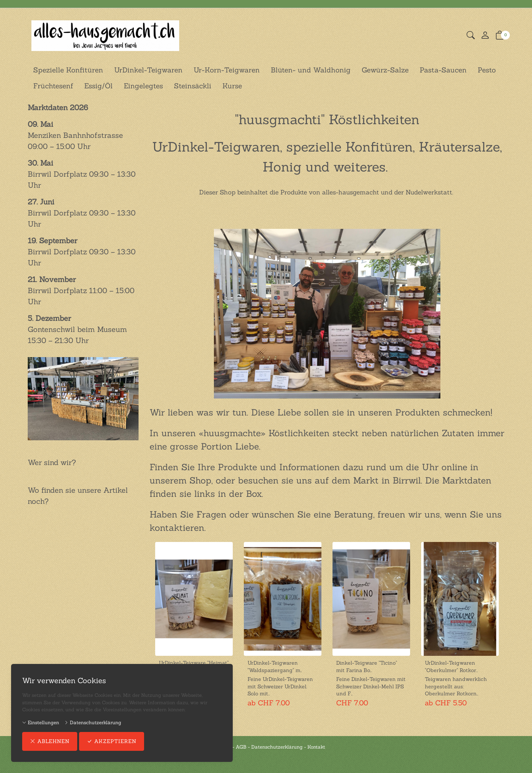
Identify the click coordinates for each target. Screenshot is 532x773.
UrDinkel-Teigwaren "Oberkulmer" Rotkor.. (451, 667)
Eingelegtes (143, 86)
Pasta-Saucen (443, 70)
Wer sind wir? (52, 462)
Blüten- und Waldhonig (311, 70)
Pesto (487, 70)
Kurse (232, 86)
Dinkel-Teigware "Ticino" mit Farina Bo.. (367, 667)
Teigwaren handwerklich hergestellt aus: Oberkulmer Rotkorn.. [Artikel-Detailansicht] (456, 686)
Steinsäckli (193, 86)
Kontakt (316, 747)
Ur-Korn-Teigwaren (227, 70)
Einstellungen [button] (41, 723)
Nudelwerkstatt (429, 192)
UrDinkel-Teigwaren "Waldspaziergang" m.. (275, 667)
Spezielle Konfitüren (68, 70)
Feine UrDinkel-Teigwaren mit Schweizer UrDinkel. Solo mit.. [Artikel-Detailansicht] (280, 686)
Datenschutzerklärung (93, 723)
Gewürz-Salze (385, 70)
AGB (241, 747)
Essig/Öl (98, 86)
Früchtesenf (53, 86)
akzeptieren (112, 741)
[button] (471, 36)
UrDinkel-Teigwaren (148, 70)
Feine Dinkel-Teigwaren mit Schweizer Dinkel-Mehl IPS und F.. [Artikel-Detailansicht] (371, 686)
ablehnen (50, 741)
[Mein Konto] (485, 35)
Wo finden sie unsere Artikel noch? (78, 496)
